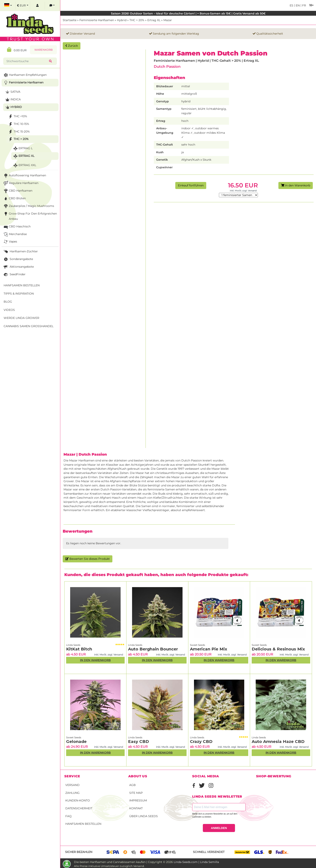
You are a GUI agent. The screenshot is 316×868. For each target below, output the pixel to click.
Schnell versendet (209, 852)
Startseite (70, 20)
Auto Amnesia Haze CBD (278, 742)
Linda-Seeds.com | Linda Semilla (196, 862)
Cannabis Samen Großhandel (29, 326)
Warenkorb (44, 50)
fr (304, 5)
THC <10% (17, 117)
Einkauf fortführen (191, 185)
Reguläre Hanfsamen (21, 183)
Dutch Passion (167, 66)
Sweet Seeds (197, 645)
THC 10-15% (18, 124)
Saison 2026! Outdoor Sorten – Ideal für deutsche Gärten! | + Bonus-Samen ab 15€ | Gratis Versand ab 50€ (188, 13)
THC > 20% (137, 20)
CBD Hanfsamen (18, 191)
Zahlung (72, 793)
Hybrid (122, 20)
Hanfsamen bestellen (83, 824)
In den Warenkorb (296, 185)
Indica (13, 100)
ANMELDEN (219, 828)
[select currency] (23, 6)
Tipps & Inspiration (19, 294)
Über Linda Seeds (144, 816)
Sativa (12, 92)
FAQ (68, 816)
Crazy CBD (201, 742)
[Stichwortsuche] (27, 61)
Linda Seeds (73, 645)
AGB (132, 785)
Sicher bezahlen (79, 852)
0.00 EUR (17, 50)
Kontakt (136, 808)
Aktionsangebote (18, 267)
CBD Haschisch (17, 227)
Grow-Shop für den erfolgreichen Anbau (30, 216)
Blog (8, 302)
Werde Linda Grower (21, 318)
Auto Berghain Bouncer (153, 649)
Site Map (136, 793)
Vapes (10, 242)
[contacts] (52, 6)
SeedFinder (14, 275)
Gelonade (76, 742)
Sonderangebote (18, 259)
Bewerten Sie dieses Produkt (88, 559)
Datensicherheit (79, 808)
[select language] (8, 6)
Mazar (168, 20)
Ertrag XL (154, 20)
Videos (9, 310)
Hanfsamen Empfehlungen (25, 75)
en (297, 5)
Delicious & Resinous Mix (278, 649)
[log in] (37, 6)
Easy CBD (139, 742)
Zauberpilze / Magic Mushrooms (28, 206)
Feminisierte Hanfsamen (97, 20)
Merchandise (15, 234)
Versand (72, 785)
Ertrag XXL (24, 165)
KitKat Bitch (79, 649)
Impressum (138, 800)
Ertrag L (23, 148)
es (291, 5)
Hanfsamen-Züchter (20, 252)
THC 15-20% (19, 132)
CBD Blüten (14, 199)
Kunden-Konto (78, 800)
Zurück (72, 46)
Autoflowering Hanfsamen (24, 176)
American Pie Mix (209, 649)
